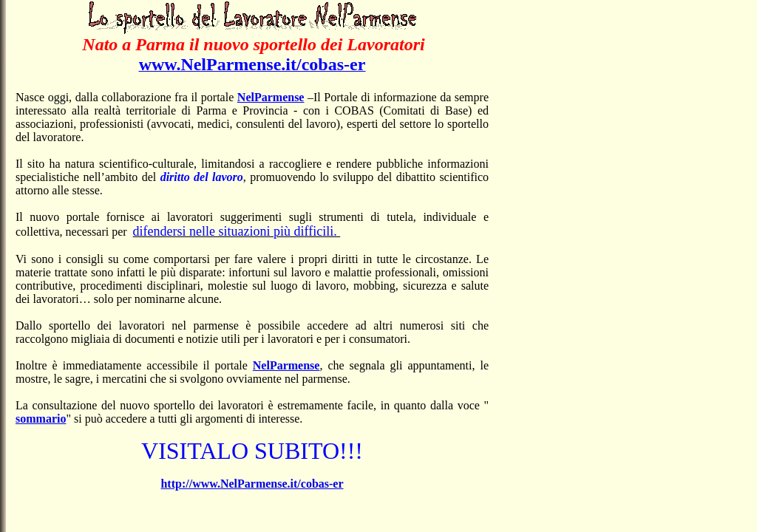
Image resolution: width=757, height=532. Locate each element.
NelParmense (271, 97)
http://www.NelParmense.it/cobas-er (252, 484)
